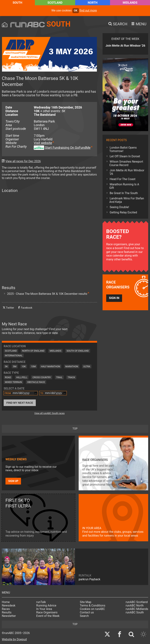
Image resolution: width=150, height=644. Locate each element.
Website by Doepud (14, 639)
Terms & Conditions (93, 605)
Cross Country (42, 377)
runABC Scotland (137, 602)
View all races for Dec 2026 (23, 161)
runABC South (135, 612)
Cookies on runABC (92, 609)
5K (6, 366)
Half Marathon (51, 366)
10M (33, 366)
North (93, 3)
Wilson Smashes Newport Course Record (126, 163)
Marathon (72, 366)
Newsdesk (9, 605)
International (14, 356)
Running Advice (46, 605)
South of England (78, 351)
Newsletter (9, 616)
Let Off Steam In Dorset (125, 156)
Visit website (43, 143)
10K (24, 366)
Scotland (55, 3)
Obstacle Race (36, 382)
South (17, 3)
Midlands (130, 3)
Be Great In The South (124, 193)
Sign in (114, 298)
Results (7, 612)
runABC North (135, 605)
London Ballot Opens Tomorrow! (123, 149)
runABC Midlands (137, 609)
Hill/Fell (22, 377)
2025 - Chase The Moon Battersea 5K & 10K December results (47, 294)
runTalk (41, 602)
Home (6, 602)
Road (8, 377)
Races (6, 609)
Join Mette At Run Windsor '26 (127, 172)
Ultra (87, 366)
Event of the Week (48, 616)
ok (76, 11)
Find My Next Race (20, 403)
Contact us (87, 612)
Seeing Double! (119, 207)
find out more (88, 10)
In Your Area (44, 609)
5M (15, 366)
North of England (33, 351)
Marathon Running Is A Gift (124, 186)
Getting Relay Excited (123, 212)
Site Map (85, 602)
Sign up (13, 481)
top (75, 429)
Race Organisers (47, 612)
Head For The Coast (123, 179)
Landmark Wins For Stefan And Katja (127, 200)
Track (71, 377)
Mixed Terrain (13, 382)
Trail (59, 377)
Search (84, 616)
